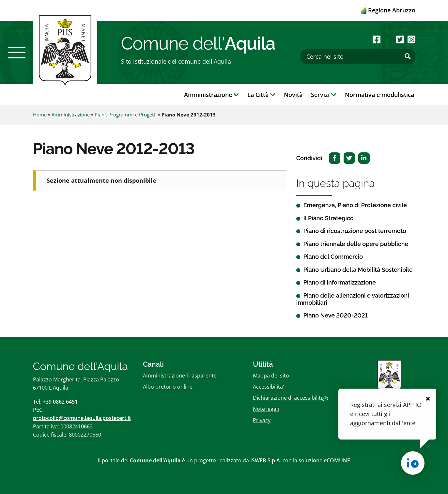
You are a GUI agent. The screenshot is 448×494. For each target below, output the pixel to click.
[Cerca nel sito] (358, 57)
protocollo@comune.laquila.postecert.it (82, 418)
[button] (17, 53)
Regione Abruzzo (388, 10)
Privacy (262, 420)
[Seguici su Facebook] (377, 39)
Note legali (266, 409)
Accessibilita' (269, 387)
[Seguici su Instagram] (411, 39)
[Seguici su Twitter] (400, 39)
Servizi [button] (324, 95)
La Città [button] (261, 95)
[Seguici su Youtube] (388, 39)
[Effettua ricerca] (408, 56)
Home (40, 115)
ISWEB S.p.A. (266, 460)
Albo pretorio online (168, 387)
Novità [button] (293, 95)
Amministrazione (71, 115)
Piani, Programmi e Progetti (126, 115)
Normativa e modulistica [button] (379, 95)
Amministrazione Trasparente (180, 376)
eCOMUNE (337, 460)
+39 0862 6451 (60, 402)
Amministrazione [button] (211, 95)
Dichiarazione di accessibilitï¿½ (291, 398)
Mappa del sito (271, 376)
